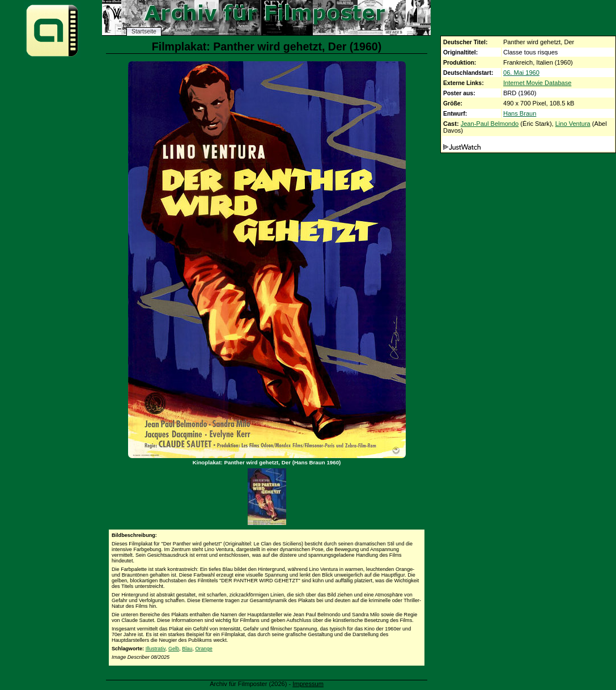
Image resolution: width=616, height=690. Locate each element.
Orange (203, 649)
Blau (187, 649)
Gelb (174, 649)
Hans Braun (520, 113)
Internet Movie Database (537, 83)
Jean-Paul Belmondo (490, 124)
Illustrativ (156, 649)
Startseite (144, 31)
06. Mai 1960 (521, 73)
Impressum (308, 684)
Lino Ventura (573, 124)
